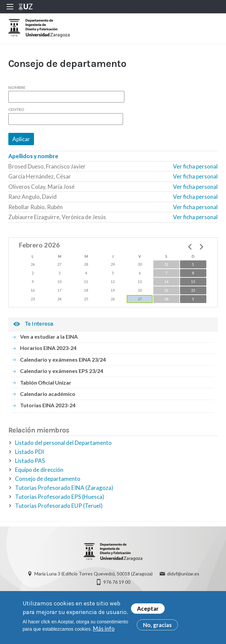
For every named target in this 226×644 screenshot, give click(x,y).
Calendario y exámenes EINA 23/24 (63, 361)
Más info (104, 629)
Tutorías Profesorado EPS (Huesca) (60, 498)
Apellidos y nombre (33, 158)
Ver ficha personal (195, 168)
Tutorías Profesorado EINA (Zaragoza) (64, 489)
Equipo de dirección (39, 471)
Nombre (17, 89)
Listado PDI (29, 453)
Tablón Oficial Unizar (46, 384)
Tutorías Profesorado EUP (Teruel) (59, 507)
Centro (16, 111)
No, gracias (157, 625)
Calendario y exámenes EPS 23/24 (61, 372)
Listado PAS (30, 462)
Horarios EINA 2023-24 (48, 349)
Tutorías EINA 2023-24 (48, 407)
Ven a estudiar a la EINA (49, 338)
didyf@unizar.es (183, 576)
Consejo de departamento (48, 480)
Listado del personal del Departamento (63, 444)
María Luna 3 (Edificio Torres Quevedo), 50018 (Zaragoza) (93, 576)
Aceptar (148, 609)
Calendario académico (48, 395)
